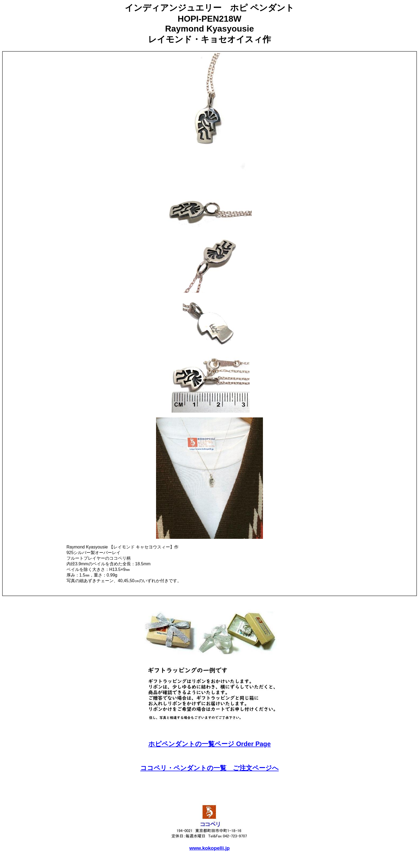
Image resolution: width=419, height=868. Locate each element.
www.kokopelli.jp (209, 848)
